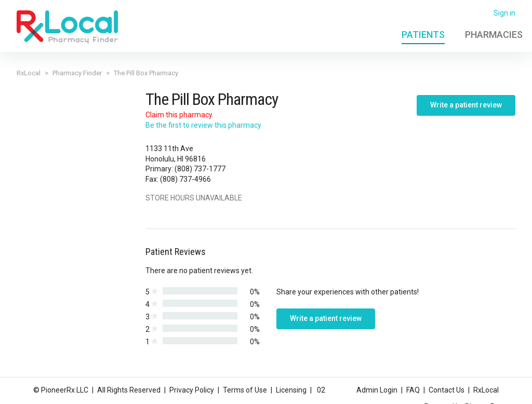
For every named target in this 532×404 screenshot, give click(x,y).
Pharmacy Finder (77, 73)
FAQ (413, 390)
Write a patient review (466, 105)
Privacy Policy (192, 390)
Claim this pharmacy (179, 115)
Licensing (291, 390)
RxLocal (29, 73)
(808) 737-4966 (185, 179)
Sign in (504, 13)
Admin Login (377, 390)
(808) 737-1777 (200, 169)
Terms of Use (245, 390)
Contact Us (447, 390)
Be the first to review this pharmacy (203, 125)
